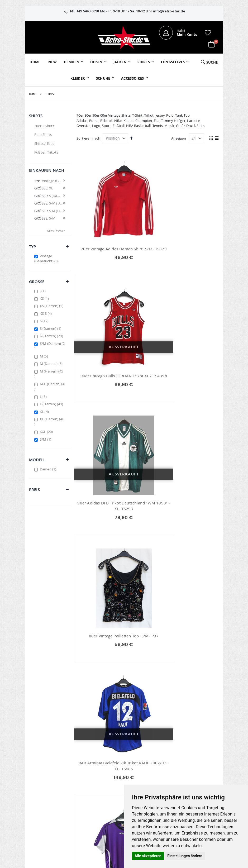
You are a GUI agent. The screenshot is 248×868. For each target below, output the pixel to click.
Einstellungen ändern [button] (185, 856)
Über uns (165, 741)
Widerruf (196, 755)
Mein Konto (104, 741)
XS (45, 298)
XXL (47, 432)
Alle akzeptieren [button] (148, 856)
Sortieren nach (88, 138)
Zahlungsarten (169, 778)
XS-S (47, 313)
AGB (192, 748)
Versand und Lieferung (168, 769)
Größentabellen (170, 760)
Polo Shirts (43, 135)
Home (33, 94)
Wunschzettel (105, 755)
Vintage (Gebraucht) (47, 259)
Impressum (198, 741)
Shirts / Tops (44, 144)
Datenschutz (199, 761)
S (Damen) (51, 328)
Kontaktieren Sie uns (168, 750)
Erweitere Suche (107, 761)
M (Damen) (52, 364)
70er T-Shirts (44, 126)
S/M (46, 439)
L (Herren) (52, 404)
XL (45, 412)
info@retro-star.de (169, 11)
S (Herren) (52, 336)
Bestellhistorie (106, 748)
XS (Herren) (52, 306)
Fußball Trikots (46, 152)
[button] (208, 33)
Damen (49, 469)
